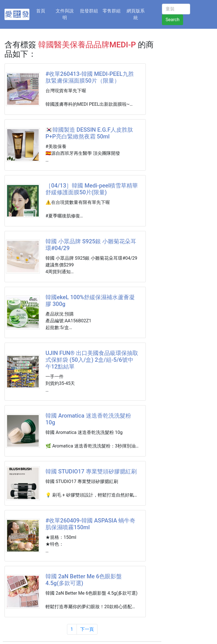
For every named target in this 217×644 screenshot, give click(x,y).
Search (172, 20)
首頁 (44, 10)
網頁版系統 (136, 14)
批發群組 (89, 11)
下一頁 (87, 629)
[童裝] (176, 9)
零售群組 (112, 11)
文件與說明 (65, 14)
